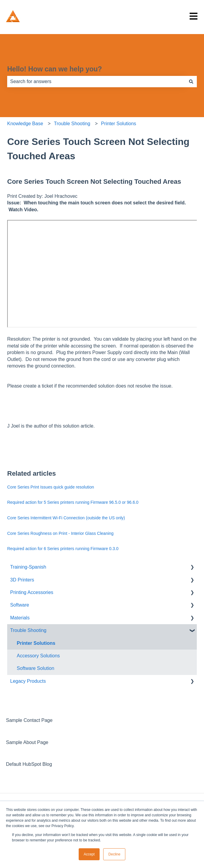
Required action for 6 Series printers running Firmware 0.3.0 (63, 549)
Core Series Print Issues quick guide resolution (51, 487)
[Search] (191, 82)
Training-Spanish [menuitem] (28, 567)
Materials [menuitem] (20, 618)
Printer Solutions (119, 124)
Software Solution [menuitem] (35, 668)
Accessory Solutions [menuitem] (38, 656)
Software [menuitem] (20, 605)
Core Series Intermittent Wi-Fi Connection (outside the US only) (66, 518)
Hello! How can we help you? (55, 69)
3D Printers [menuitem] (22, 580)
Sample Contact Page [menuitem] (29, 720)
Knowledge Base (25, 124)
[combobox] (96, 82)
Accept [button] (89, 854)
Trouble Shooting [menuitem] (28, 630)
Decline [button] (114, 854)
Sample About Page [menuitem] (27, 742)
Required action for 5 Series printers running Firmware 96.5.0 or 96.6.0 (73, 502)
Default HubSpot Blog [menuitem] (29, 764)
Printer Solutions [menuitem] (36, 643)
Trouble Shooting (72, 124)
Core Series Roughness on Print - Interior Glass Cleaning (60, 533)
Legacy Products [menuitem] (28, 681)
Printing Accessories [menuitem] (32, 592)
